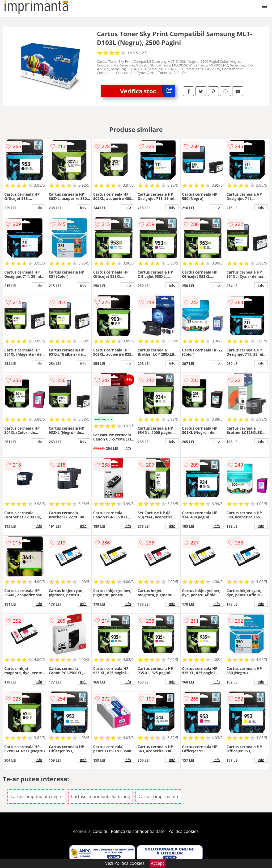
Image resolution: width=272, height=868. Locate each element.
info (39, 207)
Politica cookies (184, 831)
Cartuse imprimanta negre (36, 796)
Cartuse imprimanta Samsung (101, 796)
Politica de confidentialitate (138, 831)
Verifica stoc (148, 91)
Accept (158, 863)
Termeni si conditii (89, 831)
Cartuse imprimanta (158, 796)
